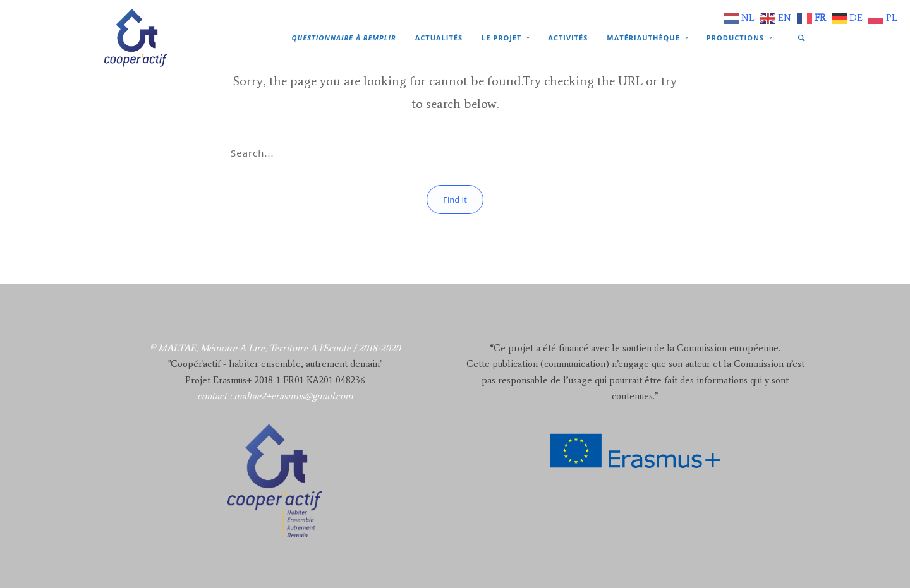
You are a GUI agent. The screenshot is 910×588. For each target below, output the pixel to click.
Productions (735, 38)
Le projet (501, 38)
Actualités (439, 38)
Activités (568, 38)
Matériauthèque (643, 38)
